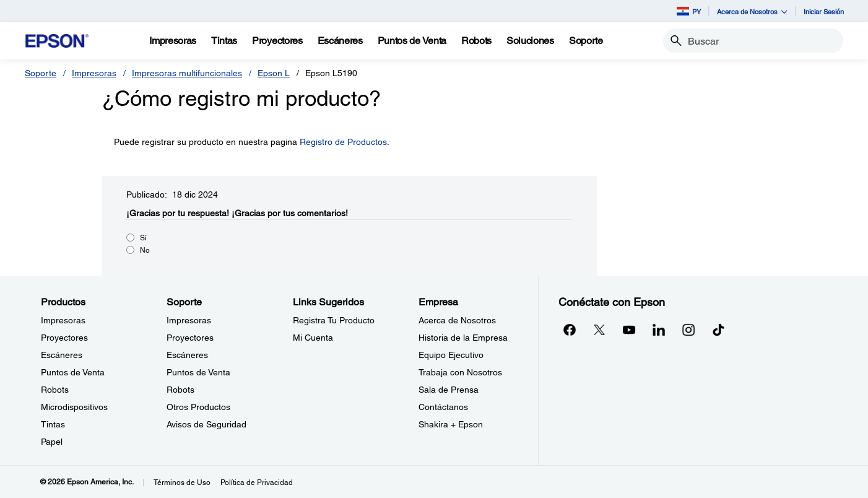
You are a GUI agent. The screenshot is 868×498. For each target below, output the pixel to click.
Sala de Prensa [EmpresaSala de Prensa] (449, 390)
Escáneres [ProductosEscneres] (62, 355)
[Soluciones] (530, 41)
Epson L (274, 73)
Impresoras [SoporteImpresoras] (189, 320)
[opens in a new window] (718, 330)
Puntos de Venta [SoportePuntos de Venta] (198, 372)
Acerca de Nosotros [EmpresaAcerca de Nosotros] (457, 320)
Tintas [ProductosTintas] (53, 424)
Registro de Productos (343, 142)
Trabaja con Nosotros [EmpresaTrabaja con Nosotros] (460, 372)
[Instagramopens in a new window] (688, 330)
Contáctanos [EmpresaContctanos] (443, 407)
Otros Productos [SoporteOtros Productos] (198, 407)
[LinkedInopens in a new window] (659, 330)
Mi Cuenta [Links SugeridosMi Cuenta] (313, 338)
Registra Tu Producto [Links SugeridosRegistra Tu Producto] (334, 320)
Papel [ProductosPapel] (52, 442)
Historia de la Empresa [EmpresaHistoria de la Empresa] (463, 338)
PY (689, 11)
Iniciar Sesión (824, 11)
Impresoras (94, 73)
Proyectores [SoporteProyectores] (190, 338)
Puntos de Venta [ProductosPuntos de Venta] (73, 372)
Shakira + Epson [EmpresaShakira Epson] (451, 424)
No (145, 250)
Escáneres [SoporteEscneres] (187, 355)
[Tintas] (224, 41)
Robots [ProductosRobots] (55, 390)
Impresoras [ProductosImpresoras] (63, 320)
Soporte (41, 73)
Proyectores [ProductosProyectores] (64, 338)
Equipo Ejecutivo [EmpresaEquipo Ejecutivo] (451, 355)
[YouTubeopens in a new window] (629, 330)
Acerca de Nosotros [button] (752, 11)
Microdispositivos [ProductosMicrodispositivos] (74, 407)
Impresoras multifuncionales (187, 73)
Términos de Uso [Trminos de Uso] (182, 483)
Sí (143, 238)
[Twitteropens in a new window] (599, 330)
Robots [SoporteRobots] (180, 390)
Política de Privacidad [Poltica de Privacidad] (257, 483)
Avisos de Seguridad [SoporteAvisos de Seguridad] (206, 424)
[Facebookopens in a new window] (570, 330)
